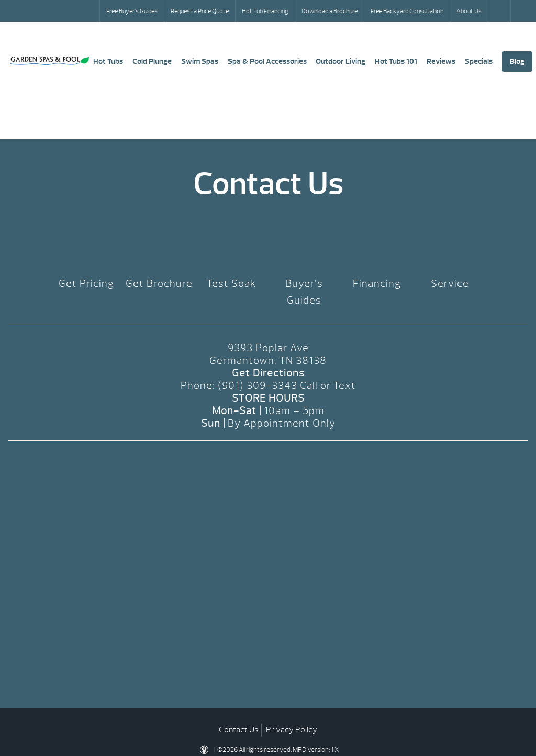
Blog (517, 62)
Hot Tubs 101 (396, 62)
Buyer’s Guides (304, 292)
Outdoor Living (340, 62)
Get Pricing (86, 283)
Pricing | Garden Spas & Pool (50, 61)
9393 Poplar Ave (268, 348)
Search (500, 11)
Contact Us (239, 730)
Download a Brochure (330, 11)
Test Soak (232, 283)
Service (450, 283)
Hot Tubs (108, 62)
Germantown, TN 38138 (268, 360)
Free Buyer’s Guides (132, 11)
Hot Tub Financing (265, 11)
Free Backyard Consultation (407, 11)
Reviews (441, 62)
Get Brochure (159, 283)
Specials (479, 62)
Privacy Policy (292, 730)
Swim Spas (200, 62)
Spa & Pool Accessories (267, 62)
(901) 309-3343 (258, 386)
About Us (469, 11)
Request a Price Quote (200, 11)
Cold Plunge (152, 62)
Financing (377, 283)
